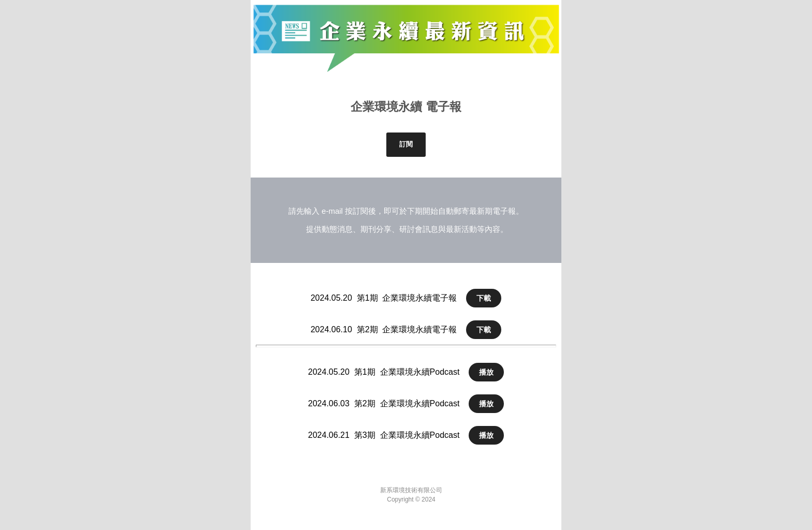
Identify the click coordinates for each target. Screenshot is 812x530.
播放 (486, 372)
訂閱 (406, 144)
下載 (484, 298)
